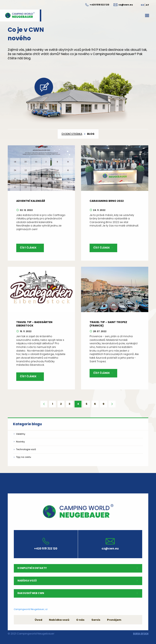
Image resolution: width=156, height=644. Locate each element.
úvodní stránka (72, 134)
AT (147, 5)
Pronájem (114, 620)
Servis (96, 620)
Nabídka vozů (59, 620)
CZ (142, 5)
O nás (80, 620)
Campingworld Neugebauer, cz (31, 609)
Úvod (38, 620)
